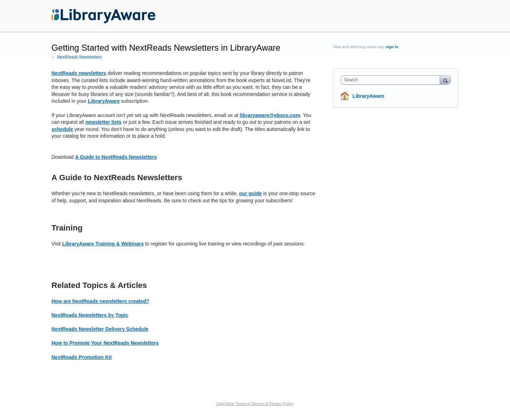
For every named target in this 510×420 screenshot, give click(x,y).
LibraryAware (368, 96)
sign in (392, 47)
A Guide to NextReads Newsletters (116, 157)
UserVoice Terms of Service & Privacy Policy (255, 404)
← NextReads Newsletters (77, 57)
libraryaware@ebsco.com (270, 115)
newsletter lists (103, 122)
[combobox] (392, 80)
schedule (62, 129)
